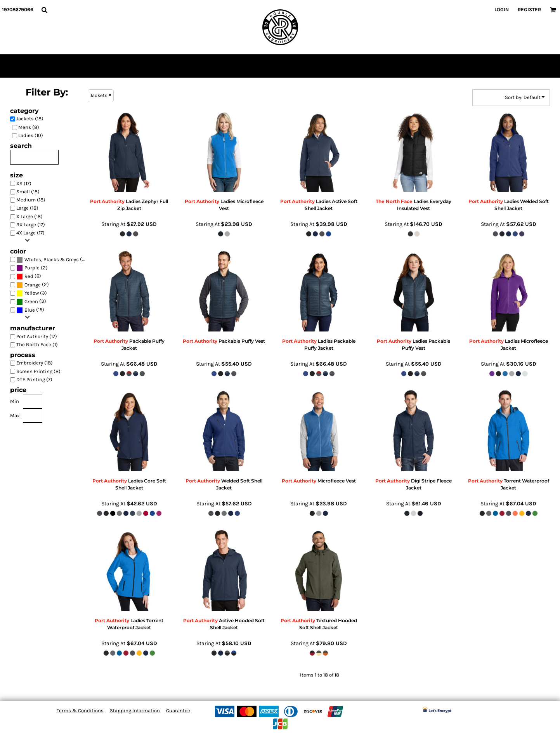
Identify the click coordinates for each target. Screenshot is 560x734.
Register (529, 10)
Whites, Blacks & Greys (52, 259)
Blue (30, 310)
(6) (29, 277)
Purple (32, 268)
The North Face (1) (37, 344)
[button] (44, 10)
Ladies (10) (31, 135)
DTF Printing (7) (34, 379)
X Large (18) (29, 216)
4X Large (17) (30, 233)
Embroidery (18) (35, 363)
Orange (33, 285)
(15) (30, 310)
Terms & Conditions (80, 711)
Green (31, 301)
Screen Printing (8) (38, 371)
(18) (52, 259)
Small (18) (28, 192)
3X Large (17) (31, 225)
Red (29, 276)
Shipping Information (135, 711)
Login (502, 10)
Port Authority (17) (37, 336)
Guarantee (178, 711)
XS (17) (24, 183)
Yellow (32, 293)
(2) (32, 268)
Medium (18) (31, 200)
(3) (32, 293)
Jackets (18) (30, 119)
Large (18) (27, 208)
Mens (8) (29, 127)
